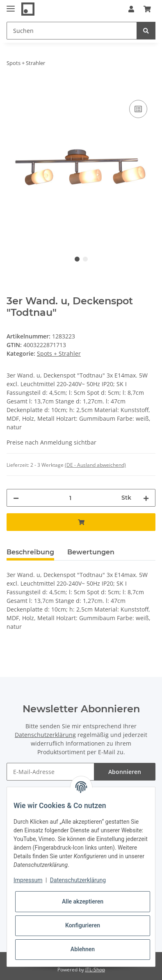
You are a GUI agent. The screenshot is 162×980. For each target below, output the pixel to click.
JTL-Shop (95, 970)
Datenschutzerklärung (45, 735)
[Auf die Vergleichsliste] (138, 109)
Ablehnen (83, 949)
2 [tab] (85, 259)
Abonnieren (125, 772)
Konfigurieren (83, 925)
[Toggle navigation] (11, 5)
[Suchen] (72, 31)
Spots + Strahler (59, 353)
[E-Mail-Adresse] (50, 772)
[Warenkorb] (147, 9)
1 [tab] (77, 259)
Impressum (28, 880)
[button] (131, 9)
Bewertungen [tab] (91, 552)
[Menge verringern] (16, 498)
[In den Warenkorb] (13, 89)
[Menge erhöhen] (146, 498)
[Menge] (70, 498)
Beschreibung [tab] (30, 552)
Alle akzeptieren (83, 901)
